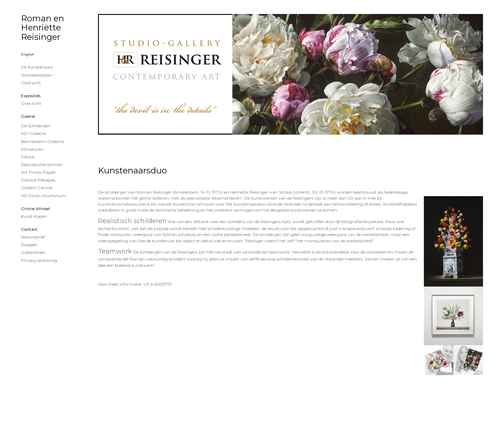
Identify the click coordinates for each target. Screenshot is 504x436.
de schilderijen (36, 126)
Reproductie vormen (42, 165)
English (28, 54)
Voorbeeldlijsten (37, 75)
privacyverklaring (39, 260)
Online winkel (35, 209)
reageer (29, 245)
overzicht (31, 103)
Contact (29, 229)
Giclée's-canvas (37, 188)
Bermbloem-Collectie (43, 141)
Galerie (28, 116)
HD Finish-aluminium (44, 196)
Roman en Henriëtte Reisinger (43, 28)
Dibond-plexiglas (38, 180)
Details (28, 157)
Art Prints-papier (38, 172)
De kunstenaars (37, 67)
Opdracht (31, 83)
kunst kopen (34, 216)
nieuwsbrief (33, 237)
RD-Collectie (34, 133)
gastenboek (33, 252)
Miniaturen (32, 149)
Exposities (31, 96)
